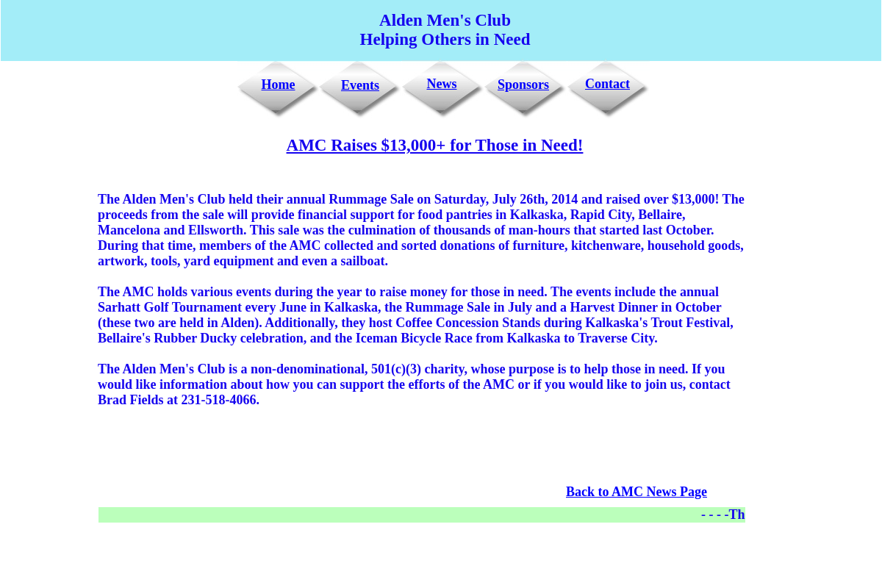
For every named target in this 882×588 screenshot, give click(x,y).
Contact (607, 84)
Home (279, 85)
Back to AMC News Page (637, 492)
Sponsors (523, 85)
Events (360, 85)
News (442, 84)
